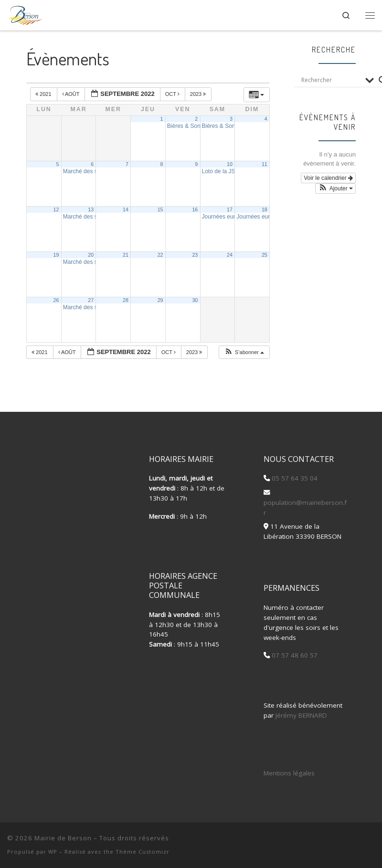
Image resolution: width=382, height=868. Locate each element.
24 (230, 255)
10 (230, 164)
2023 (199, 94)
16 (195, 209)
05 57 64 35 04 (294, 478)
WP (53, 852)
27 (91, 300)
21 (126, 255)
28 (126, 300)
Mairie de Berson (63, 838)
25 (265, 255)
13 (91, 209)
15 (160, 209)
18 (265, 209)
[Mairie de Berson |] (25, 13)
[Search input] (331, 80)
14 (126, 209)
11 (265, 164)
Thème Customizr (143, 852)
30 (195, 300)
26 (56, 300)
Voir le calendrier (328, 178)
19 (56, 255)
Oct (173, 94)
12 (56, 209)
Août (72, 94)
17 (230, 209)
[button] (244, 352)
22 (160, 255)
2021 (44, 94)
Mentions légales (289, 773)
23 (195, 255)
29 (160, 300)
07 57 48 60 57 (294, 655)
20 (91, 255)
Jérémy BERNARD (301, 715)
